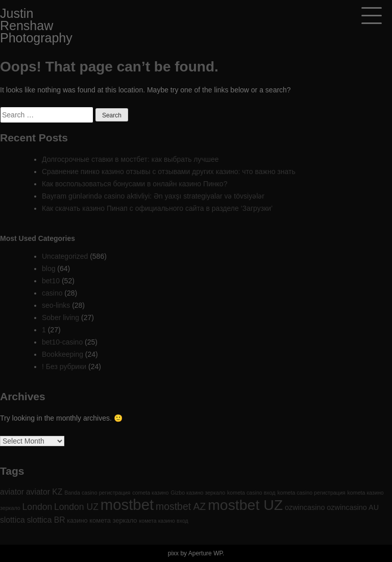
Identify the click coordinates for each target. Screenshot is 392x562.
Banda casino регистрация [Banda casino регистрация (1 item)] (97, 493)
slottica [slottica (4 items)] (13, 520)
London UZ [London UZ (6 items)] (76, 507)
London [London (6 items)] (38, 507)
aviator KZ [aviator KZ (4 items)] (44, 492)
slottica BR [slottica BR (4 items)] (46, 520)
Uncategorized (65, 256)
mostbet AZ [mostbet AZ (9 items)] (181, 506)
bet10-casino (62, 342)
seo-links (56, 305)
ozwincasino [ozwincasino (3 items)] (305, 507)
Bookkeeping (63, 354)
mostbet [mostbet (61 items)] (127, 505)
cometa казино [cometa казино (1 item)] (150, 493)
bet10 (51, 281)
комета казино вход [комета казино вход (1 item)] (163, 521)
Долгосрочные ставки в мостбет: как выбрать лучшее (130, 159)
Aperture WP (205, 553)
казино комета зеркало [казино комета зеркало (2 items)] (102, 520)
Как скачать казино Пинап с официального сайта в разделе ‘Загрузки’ (157, 208)
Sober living (60, 317)
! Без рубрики (64, 366)
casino (52, 293)
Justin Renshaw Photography (36, 26)
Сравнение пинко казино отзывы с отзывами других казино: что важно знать (169, 172)
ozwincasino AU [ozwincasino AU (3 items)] (353, 507)
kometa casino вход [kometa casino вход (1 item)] (251, 493)
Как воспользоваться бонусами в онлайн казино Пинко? (134, 184)
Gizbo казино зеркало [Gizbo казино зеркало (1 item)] (198, 493)
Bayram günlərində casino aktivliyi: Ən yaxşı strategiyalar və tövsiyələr (153, 196)
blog (48, 268)
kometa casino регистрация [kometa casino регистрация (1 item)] (311, 493)
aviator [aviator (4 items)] (12, 492)
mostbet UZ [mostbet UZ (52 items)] (245, 505)
